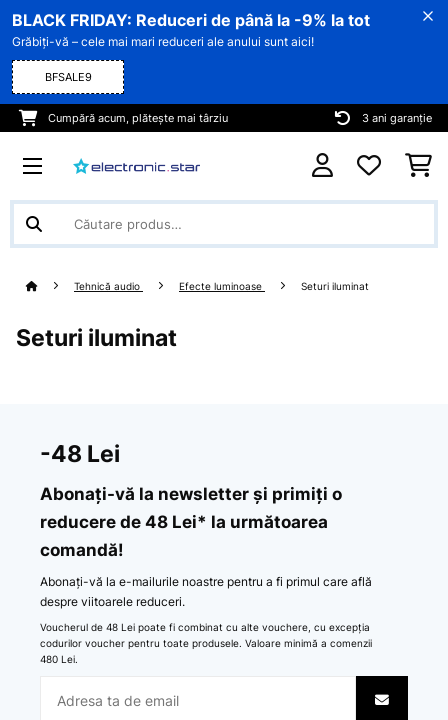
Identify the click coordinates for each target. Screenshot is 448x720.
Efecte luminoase (222, 286)
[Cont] (322, 165)
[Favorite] (369, 166)
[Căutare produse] (224, 224)
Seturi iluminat (336, 286)
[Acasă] (50, 286)
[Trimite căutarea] (34, 224)
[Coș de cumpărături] (418, 166)
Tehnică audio (108, 286)
